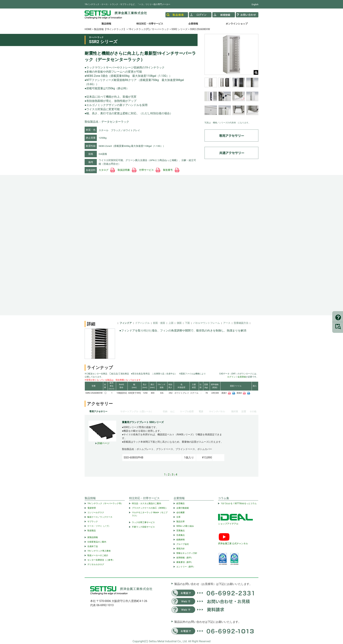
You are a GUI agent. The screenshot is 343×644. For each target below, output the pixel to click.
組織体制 (181, 540)
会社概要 (181, 512)
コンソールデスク (96, 512)
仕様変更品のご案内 (97, 542)
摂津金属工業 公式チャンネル (233, 543)
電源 (201, 411)
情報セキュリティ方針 (187, 553)
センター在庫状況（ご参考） (101, 560)
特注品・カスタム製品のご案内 (146, 503)
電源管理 (92, 508)
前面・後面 (159, 323)
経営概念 (181, 503)
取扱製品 (92, 531)
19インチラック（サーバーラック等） (105, 503)
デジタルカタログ (96, 564)
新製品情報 (93, 537)
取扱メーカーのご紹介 (98, 555)
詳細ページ (102, 443)
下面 (187, 323)
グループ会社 (183, 544)
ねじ (173, 411)
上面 (171, 323)
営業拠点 (181, 531)
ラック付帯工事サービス (143, 522)
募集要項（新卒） (185, 562)
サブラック (93, 522)
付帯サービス (150, 170)
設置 (244, 411)
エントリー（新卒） (186, 567)
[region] (231, 99)
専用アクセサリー (98, 411)
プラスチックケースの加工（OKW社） (150, 508)
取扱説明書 (127, 170)
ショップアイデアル (228, 524)
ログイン (231, 377)
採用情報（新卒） (185, 558)
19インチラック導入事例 (99, 551)
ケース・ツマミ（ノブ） (99, 526)
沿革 (178, 517)
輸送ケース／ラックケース (100, 517)
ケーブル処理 (187, 411)
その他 (253, 411)
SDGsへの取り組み (185, 526)
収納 (165, 411)
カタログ (107, 170)
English (255, 5)
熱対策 (235, 411)
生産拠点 (181, 535)
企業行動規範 (183, 508)
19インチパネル (217, 411)
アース (227, 323)
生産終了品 (93, 546)
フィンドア (126, 323)
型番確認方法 (241, 323)
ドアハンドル (142, 323)
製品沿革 (181, 522)
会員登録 (242, 377)
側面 (179, 323)
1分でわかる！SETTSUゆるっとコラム (239, 503)
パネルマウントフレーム (206, 323)
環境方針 (181, 549)
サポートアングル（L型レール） (137, 411)
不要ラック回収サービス (143, 527)
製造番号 (171, 170)
